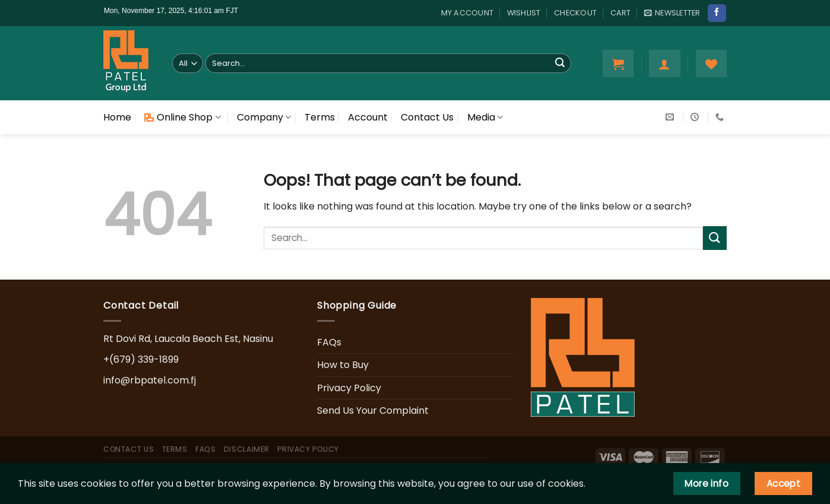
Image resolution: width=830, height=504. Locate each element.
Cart (621, 13)
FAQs (329, 342)
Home (117, 117)
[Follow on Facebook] (717, 13)
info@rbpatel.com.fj (150, 380)
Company (264, 117)
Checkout (575, 13)
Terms (320, 117)
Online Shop (182, 117)
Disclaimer (247, 449)
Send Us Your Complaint (373, 411)
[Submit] (560, 64)
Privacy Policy (349, 388)
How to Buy (343, 365)
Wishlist (524, 13)
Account (368, 117)
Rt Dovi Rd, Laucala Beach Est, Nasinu (188, 339)
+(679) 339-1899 (141, 359)
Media (485, 117)
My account (468, 13)
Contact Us (427, 117)
